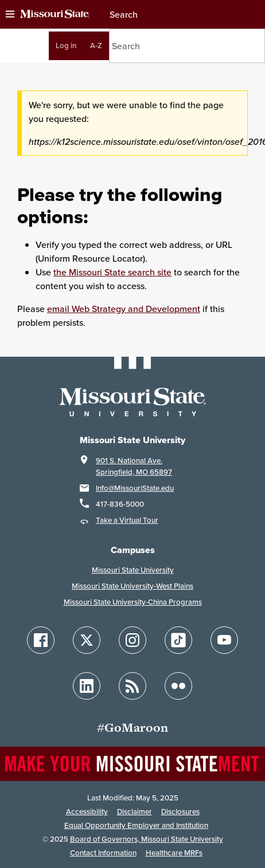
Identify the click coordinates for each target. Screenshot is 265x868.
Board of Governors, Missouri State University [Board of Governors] (147, 839)
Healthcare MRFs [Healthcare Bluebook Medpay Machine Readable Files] (174, 853)
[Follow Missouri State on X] (87, 640)
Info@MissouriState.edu (135, 488)
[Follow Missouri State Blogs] (132, 686)
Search (123, 14)
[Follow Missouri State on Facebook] (41, 640)
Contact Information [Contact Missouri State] (103, 853)
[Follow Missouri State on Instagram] (132, 640)
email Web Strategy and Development (124, 309)
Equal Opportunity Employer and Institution (136, 825)
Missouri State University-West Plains (132, 586)
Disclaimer (135, 812)
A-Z (96, 46)
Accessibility (87, 812)
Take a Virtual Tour (127, 520)
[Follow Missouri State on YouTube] (224, 640)
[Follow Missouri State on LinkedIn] (87, 686)
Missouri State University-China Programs (133, 602)
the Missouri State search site (112, 272)
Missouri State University (133, 570)
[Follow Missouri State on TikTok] (178, 640)
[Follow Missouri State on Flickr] (178, 686)
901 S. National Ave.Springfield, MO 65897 (134, 466)
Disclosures (180, 812)
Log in (66, 46)
